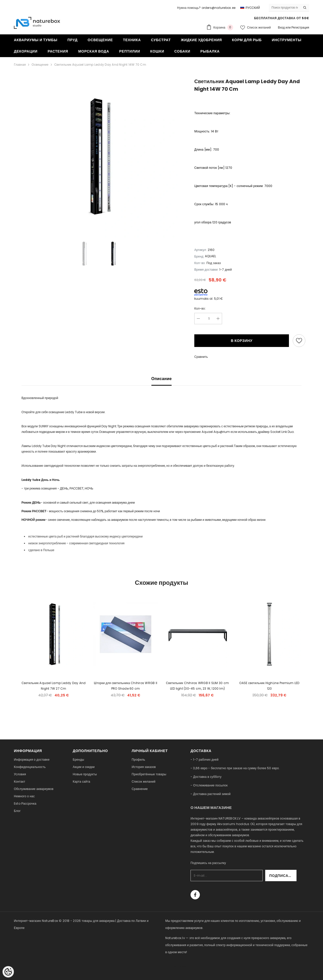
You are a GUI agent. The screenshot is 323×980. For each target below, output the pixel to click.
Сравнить (201, 357)
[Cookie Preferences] (8, 972)
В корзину (242, 341)
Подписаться (283, 876)
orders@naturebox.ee (219, 8)
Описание (162, 379)
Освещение (40, 65)
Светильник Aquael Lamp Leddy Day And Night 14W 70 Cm (100, 65)
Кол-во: (200, 308)
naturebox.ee (176, 966)
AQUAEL (210, 256)
